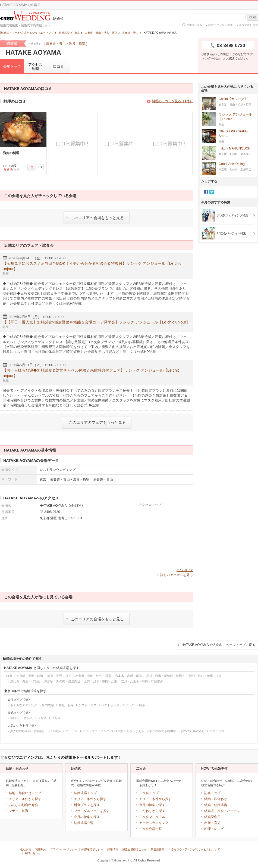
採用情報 (113, 849)
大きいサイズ (185, 570)
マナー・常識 (18, 811)
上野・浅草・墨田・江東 (101, 681)
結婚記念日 (212, 817)
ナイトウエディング (96, 731)
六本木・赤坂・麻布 (129, 676)
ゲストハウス (87, 705)
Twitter (212, 192)
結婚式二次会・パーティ (222, 811)
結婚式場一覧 (84, 823)
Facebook (206, 192)
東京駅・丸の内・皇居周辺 (62, 681)
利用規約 (41, 849)
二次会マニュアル (152, 817)
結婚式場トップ (85, 793)
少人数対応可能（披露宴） (28, 731)
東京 (43, 479)
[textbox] (219, 17)
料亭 (142, 705)
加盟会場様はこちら (134, 849)
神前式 (15, 718)
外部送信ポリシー (92, 849)
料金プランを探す (87, 805)
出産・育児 (212, 823)
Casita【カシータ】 (233, 99)
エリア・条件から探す (25, 799)
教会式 (28, 718)
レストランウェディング (118, 705)
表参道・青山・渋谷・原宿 (66, 44)
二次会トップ (149, 793)
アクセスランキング (154, 823)
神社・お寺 (66, 705)
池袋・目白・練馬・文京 (205, 676)
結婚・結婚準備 (216, 805)
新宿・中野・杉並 (59, 676)
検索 (253, 17)
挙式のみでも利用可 (163, 731)
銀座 (9, 676)
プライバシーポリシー (64, 849)
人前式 (42, 718)
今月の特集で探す (87, 817)
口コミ (59, 66)
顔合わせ (221, 799)
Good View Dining (232, 164)
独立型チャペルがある (129, 731)
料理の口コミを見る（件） (172, 101)
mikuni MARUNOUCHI (235, 149)
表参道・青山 (103, 479)
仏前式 (56, 718)
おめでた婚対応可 (193, 731)
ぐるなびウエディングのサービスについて (194, 849)
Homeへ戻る (194, 25)
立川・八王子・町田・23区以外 (142, 681)
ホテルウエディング (23, 705)
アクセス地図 (35, 67)
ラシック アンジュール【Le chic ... (235, 117)
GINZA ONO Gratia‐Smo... (233, 134)
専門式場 (48, 705)
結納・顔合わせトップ (25, 793)
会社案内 (26, 849)
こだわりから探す (152, 811)
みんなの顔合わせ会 (23, 805)
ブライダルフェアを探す (92, 811)
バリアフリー (219, 731)
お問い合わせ (33, 853)
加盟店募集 (158, 849)
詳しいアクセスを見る (177, 575)
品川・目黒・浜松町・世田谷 (166, 676)
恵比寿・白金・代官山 (25, 681)
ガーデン (72, 731)
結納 (207, 799)
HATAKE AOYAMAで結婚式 (218, 645)
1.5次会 (56, 731)
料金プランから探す (221, 25)
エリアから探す (248, 25)
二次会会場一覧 (150, 829)
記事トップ (212, 793)
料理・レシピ (214, 829)
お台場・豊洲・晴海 (30, 676)
